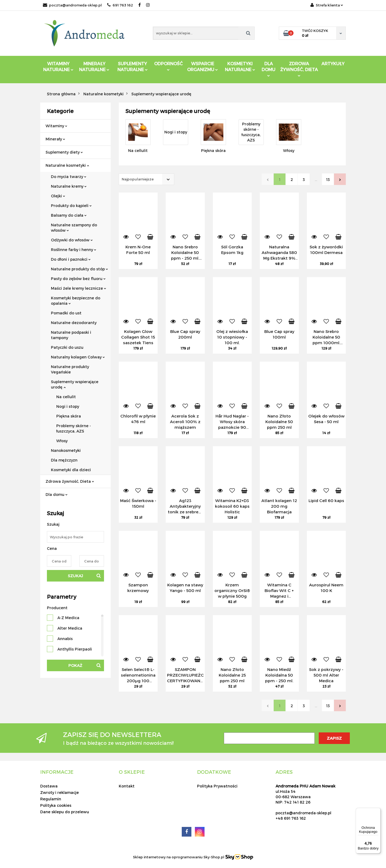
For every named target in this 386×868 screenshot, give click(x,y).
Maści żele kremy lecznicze (79, 288)
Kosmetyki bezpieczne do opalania (76, 301)
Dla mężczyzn (64, 460)
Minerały (55, 139)
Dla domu (57, 494)
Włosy (62, 441)
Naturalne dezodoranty (74, 323)
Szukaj (75, 576)
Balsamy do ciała (69, 215)
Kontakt (127, 786)
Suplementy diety (64, 152)
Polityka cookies (56, 805)
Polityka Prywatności (217, 786)
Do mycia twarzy (69, 177)
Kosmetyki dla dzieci (71, 470)
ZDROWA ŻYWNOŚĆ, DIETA (299, 69)
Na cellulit (66, 397)
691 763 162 (120, 5)
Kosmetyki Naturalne (240, 66)
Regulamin (51, 799)
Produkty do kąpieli (71, 206)
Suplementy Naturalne (133, 66)
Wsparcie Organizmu (203, 66)
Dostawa (49, 786)
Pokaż (75, 665)
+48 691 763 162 (291, 818)
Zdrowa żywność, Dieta (70, 481)
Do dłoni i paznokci (71, 259)
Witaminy (56, 126)
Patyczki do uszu (67, 347)
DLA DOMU (268, 69)
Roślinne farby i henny (74, 250)
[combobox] (146, 179)
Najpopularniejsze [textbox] (138, 179)
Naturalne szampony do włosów (74, 228)
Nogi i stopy (68, 406)
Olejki (58, 196)
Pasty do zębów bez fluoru (78, 279)
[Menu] (377, 811)
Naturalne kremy (69, 186)
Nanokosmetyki (66, 450)
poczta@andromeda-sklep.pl (72, 5)
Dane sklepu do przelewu (65, 812)
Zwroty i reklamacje (60, 792)
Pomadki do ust (66, 313)
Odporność (168, 66)
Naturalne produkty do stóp (79, 269)
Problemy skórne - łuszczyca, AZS (74, 428)
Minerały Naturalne (94, 66)
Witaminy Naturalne (58, 66)
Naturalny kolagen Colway (78, 357)
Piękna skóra (69, 416)
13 (328, 179)
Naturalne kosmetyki (67, 165)
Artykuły (333, 63)
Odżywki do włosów (72, 240)
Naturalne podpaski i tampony (71, 335)
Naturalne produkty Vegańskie (70, 369)
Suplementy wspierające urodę (75, 384)
